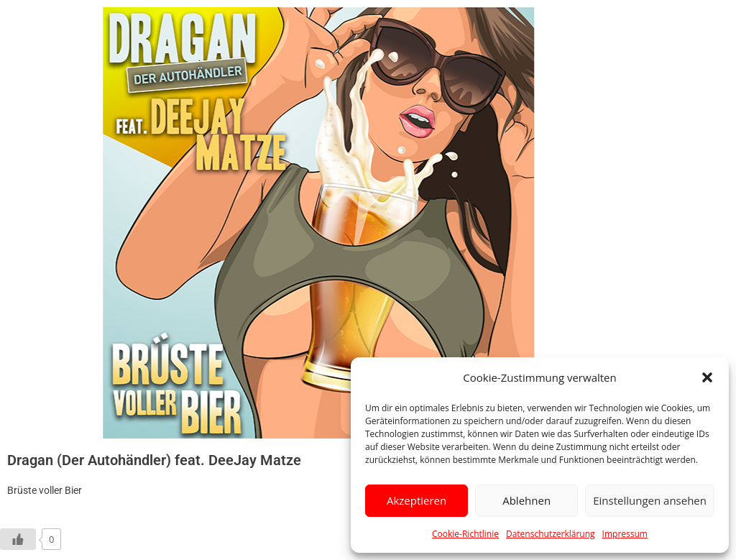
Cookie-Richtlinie (465, 534)
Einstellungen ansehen (650, 500)
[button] (707, 377)
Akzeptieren (417, 500)
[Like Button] (18, 539)
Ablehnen (526, 500)
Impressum (625, 534)
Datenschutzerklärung (551, 534)
